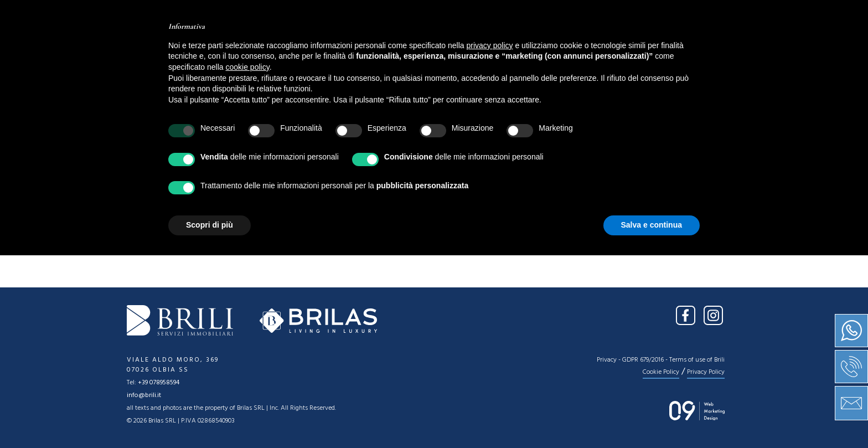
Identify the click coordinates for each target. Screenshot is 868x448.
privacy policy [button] (490, 238)
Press (531, 47)
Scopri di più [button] (210, 418)
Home (260, 47)
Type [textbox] (333, 118)
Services (427, 47)
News (483, 47)
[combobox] (154, 118)
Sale (371, 47)
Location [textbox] (224, 118)
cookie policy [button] (248, 260)
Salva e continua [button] (652, 418)
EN (730, 16)
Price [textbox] (452, 118)
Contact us (597, 47)
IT (708, 16)
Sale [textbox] (135, 118)
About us (317, 47)
